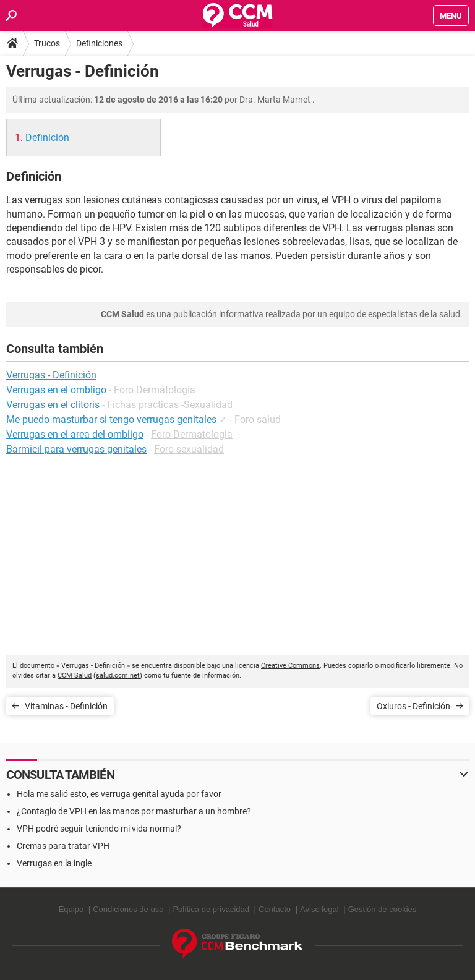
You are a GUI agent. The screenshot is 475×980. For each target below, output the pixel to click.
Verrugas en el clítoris (53, 405)
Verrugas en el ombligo (56, 390)
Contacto (275, 909)
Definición (47, 138)
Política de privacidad (211, 909)
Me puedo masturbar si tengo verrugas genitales (111, 420)
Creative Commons (290, 666)
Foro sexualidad (189, 449)
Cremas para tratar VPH (63, 846)
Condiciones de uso (128, 909)
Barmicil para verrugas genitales (76, 449)
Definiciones (99, 43)
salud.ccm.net (118, 675)
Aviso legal (319, 909)
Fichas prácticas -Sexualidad (170, 405)
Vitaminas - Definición (66, 706)
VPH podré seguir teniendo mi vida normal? (99, 829)
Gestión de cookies (383, 909)
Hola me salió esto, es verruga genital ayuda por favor (119, 794)
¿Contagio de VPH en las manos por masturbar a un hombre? (134, 811)
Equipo (71, 909)
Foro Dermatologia (155, 390)
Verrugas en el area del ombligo (75, 434)
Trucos (47, 43)
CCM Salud (75, 675)
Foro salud (258, 420)
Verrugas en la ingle (54, 863)
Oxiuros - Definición (413, 706)
